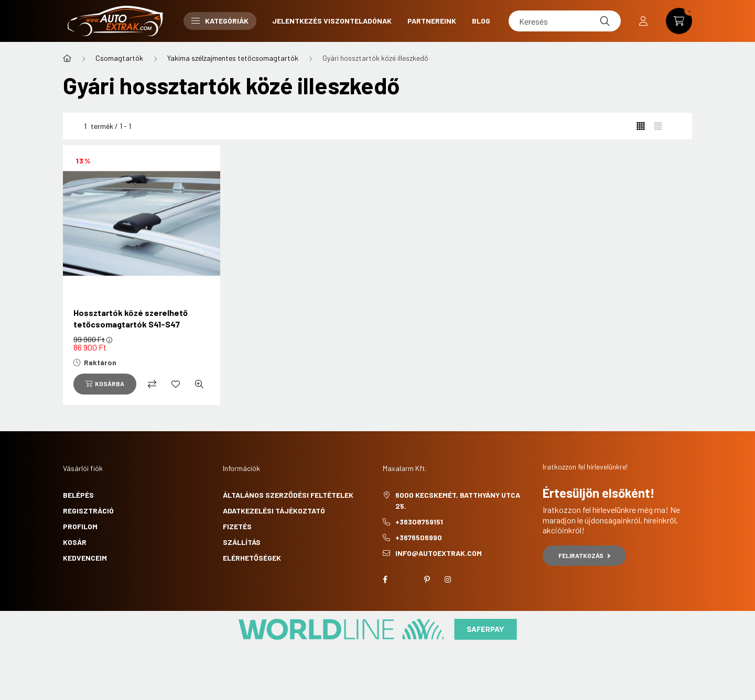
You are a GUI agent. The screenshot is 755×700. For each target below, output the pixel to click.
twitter (406, 579)
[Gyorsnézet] (199, 384)
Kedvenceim (85, 558)
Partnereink (432, 21)
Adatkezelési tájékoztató (274, 511)
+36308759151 (419, 522)
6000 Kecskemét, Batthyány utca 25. (458, 500)
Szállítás (242, 542)
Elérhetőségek (252, 558)
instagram (448, 579)
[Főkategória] (67, 58)
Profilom (80, 526)
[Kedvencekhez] (176, 384)
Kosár (75, 542)
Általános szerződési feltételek (288, 495)
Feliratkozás (584, 555)
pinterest (427, 579)
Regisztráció (88, 511)
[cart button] (679, 21)
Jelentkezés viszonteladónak (332, 21)
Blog (481, 21)
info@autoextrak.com (439, 553)
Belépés (78, 495)
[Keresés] (565, 21)
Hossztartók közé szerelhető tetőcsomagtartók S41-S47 (131, 318)
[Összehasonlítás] (152, 384)
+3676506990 (419, 537)
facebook (385, 579)
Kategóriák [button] (220, 21)
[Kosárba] (105, 384)
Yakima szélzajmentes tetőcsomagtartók (233, 58)
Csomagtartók (119, 58)
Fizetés (237, 526)
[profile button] (643, 21)
